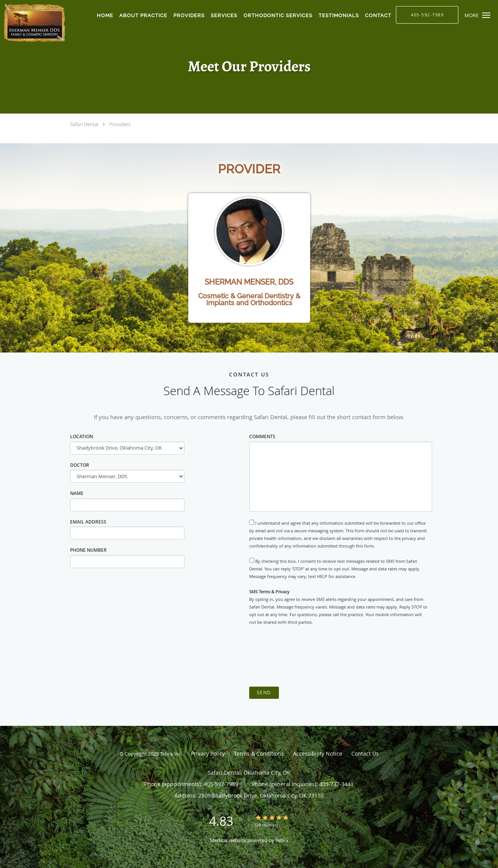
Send (264, 693)
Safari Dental (84, 124)
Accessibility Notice (318, 753)
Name (77, 493)
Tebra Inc (170, 754)
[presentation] (307, 656)
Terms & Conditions (259, 753)
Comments (262, 436)
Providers (120, 124)
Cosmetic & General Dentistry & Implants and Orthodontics (249, 299)
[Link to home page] (34, 23)
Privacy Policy (208, 753)
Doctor (80, 465)
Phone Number (88, 550)
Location (82, 436)
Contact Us (365, 753)
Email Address (88, 522)
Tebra (282, 840)
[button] (486, 15)
